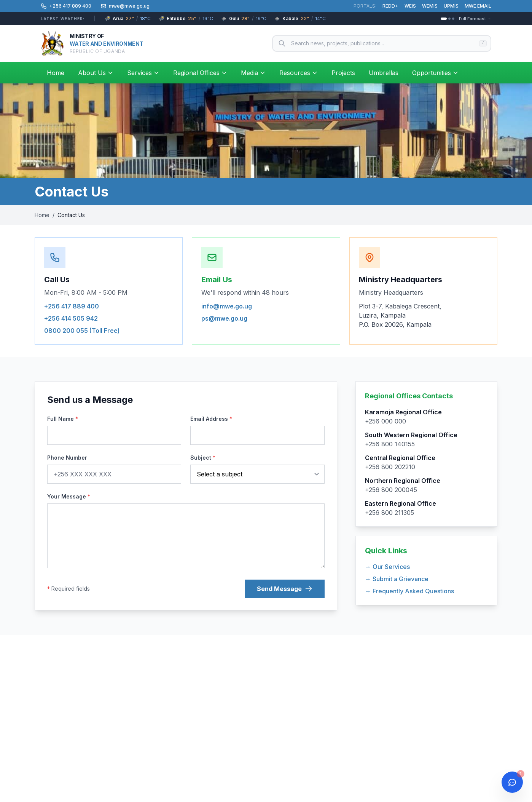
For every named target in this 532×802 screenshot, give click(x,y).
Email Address (211, 419)
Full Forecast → (475, 19)
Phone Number (67, 458)
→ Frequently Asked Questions (409, 591)
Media (253, 73)
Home (56, 73)
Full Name (63, 419)
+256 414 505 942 (71, 318)
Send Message (285, 589)
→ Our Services (387, 567)
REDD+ (390, 6)
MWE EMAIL (478, 6)
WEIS (410, 6)
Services (143, 73)
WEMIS (430, 6)
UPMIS (451, 6)
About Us (96, 73)
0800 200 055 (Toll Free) (82, 331)
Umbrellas (384, 73)
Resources (299, 73)
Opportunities (435, 73)
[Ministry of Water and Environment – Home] (92, 43)
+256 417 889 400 (72, 306)
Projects (343, 73)
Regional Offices (200, 73)
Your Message (69, 496)
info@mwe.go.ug (227, 306)
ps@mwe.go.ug (224, 318)
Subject (203, 458)
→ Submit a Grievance (397, 579)
